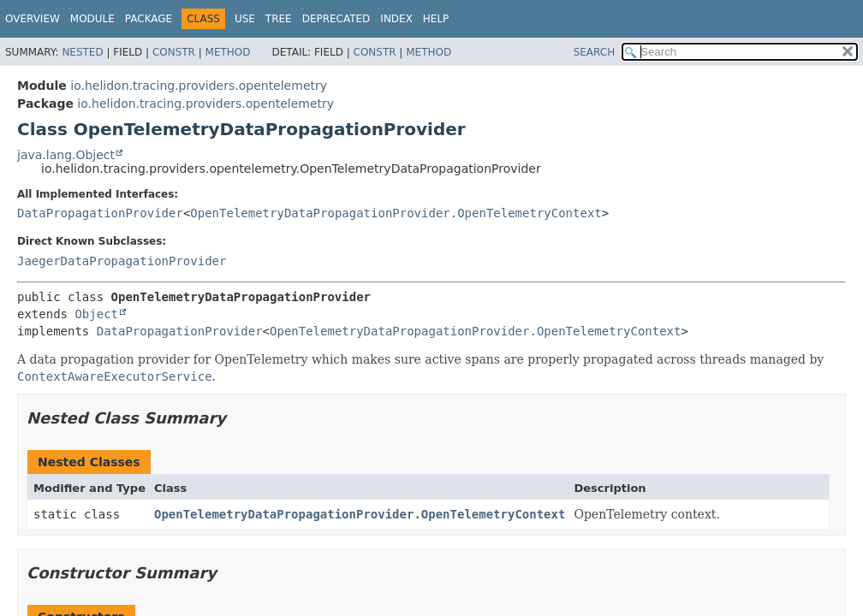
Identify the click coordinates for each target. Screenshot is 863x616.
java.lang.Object (66, 155)
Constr (174, 52)
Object (96, 314)
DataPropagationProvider (100, 213)
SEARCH (595, 52)
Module (92, 19)
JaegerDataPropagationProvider (122, 261)
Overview (33, 19)
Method (228, 52)
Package (149, 19)
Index (396, 19)
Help (436, 19)
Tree (279, 19)
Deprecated (336, 19)
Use (245, 19)
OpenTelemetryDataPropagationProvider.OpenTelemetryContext (396, 213)
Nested (82, 52)
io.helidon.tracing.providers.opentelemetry (199, 86)
